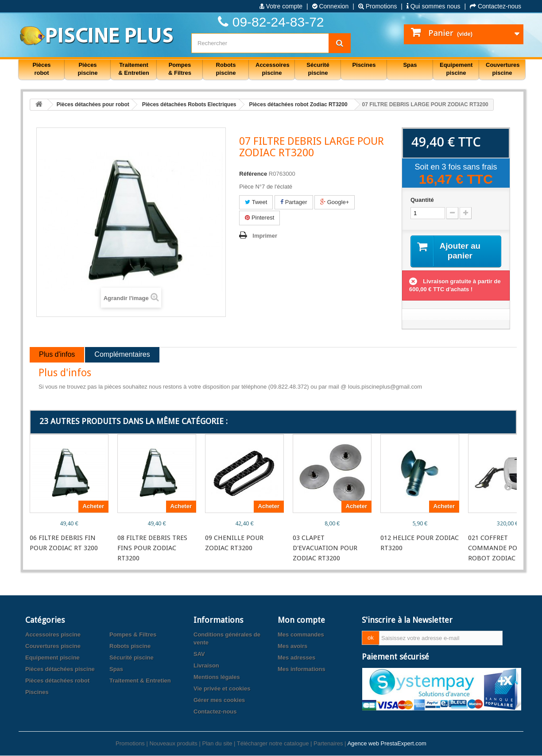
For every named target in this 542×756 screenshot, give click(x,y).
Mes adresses (296, 658)
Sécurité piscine (132, 658)
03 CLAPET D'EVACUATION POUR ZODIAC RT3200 (325, 548)
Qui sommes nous (434, 6)
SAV (199, 654)
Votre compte (281, 6)
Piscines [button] (364, 65)
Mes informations (302, 669)
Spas (116, 669)
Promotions (378, 6)
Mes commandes (301, 635)
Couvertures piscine (53, 646)
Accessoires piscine (53, 635)
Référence (253, 174)
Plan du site (217, 744)
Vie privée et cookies (222, 689)
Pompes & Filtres (133, 635)
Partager (294, 202)
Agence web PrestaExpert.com (387, 744)
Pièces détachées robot (57, 681)
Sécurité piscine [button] (318, 69)
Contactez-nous (496, 6)
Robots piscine (130, 646)
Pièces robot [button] (41, 69)
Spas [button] (410, 65)
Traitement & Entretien (140, 681)
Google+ (335, 202)
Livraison (206, 666)
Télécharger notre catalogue (273, 744)
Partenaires (328, 744)
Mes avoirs (292, 646)
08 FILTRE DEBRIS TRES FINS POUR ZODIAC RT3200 (152, 548)
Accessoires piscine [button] (273, 69)
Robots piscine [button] (226, 69)
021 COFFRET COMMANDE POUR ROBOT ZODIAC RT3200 (504, 548)
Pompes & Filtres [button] (180, 69)
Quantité (422, 200)
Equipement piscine (52, 658)
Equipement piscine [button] (456, 69)
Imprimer (265, 236)
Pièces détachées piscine (60, 669)
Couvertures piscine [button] (503, 69)
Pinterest (259, 218)
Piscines (37, 692)
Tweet (256, 202)
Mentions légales (217, 677)
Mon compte (301, 620)
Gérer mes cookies (219, 700)
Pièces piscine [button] (88, 69)
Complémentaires (122, 355)
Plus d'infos (57, 355)
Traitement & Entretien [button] (134, 69)
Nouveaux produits (173, 744)
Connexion (331, 6)
